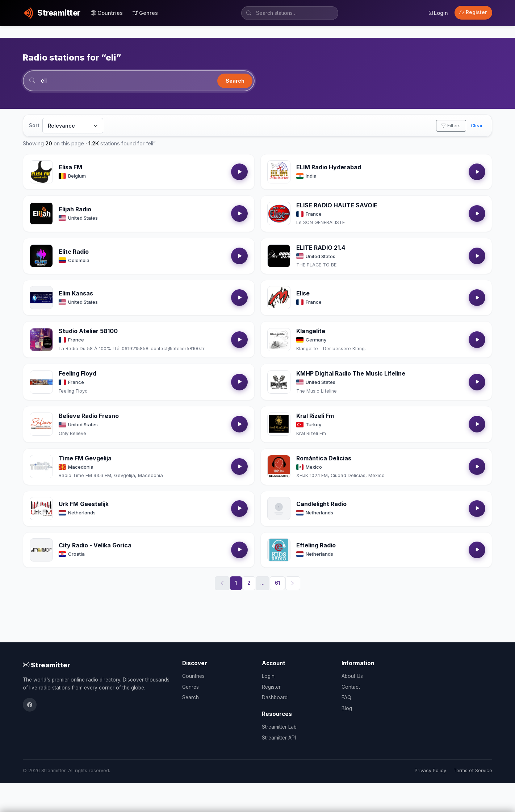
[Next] (293, 583)
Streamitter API (279, 738)
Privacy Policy (430, 770)
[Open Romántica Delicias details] (279, 467)
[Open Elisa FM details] (41, 172)
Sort (34, 125)
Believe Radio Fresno (89, 416)
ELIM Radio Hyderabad (329, 167)
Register (473, 12)
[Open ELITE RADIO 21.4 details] (279, 256)
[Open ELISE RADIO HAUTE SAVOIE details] (279, 214)
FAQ (346, 697)
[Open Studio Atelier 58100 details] (41, 340)
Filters (451, 126)
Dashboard (275, 697)
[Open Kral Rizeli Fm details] (279, 424)
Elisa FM (70, 167)
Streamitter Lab (279, 727)
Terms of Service (473, 770)
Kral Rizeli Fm (315, 416)
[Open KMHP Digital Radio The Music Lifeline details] (279, 382)
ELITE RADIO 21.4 (321, 248)
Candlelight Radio (321, 504)
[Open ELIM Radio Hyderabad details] (279, 172)
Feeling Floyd (78, 373)
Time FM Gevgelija (85, 458)
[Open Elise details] (279, 298)
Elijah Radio (75, 209)
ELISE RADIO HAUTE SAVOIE (337, 205)
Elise (303, 293)
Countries (107, 13)
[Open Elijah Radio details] (41, 214)
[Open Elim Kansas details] (41, 298)
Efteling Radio (316, 545)
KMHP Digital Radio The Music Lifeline (351, 373)
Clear (477, 126)
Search (235, 81)
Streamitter (47, 665)
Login (438, 13)
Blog (347, 708)
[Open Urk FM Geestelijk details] (41, 509)
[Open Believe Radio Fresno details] (41, 424)
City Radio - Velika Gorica (95, 545)
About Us (352, 676)
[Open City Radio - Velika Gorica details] (41, 550)
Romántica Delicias (324, 458)
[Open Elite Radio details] (41, 256)
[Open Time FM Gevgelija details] (41, 467)
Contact (351, 687)
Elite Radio (74, 252)
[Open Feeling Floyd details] (41, 382)
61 (277, 583)
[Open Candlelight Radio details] (279, 509)
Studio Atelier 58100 (88, 331)
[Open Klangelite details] (279, 340)
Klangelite (311, 331)
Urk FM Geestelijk (84, 504)
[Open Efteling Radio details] (279, 550)
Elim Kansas (76, 293)
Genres (145, 13)
